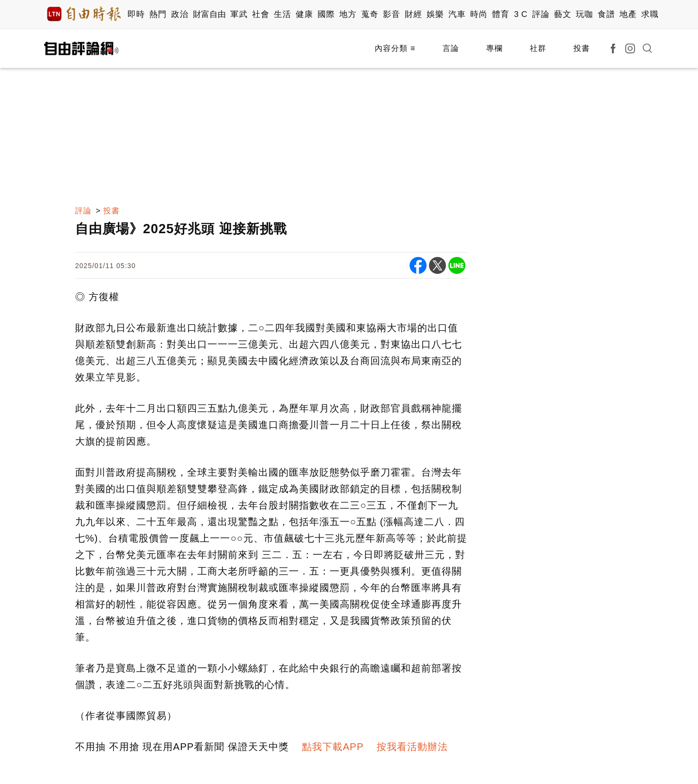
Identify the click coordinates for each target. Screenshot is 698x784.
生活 (282, 14)
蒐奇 (370, 14)
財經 (413, 14)
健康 (304, 14)
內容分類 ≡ (395, 48)
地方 (348, 14)
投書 (582, 48)
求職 (650, 14)
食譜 (606, 14)
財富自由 (209, 14)
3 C (521, 14)
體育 (500, 14)
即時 (136, 14)
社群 (538, 48)
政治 (180, 14)
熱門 (158, 14)
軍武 (239, 14)
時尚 (479, 14)
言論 (451, 48)
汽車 (457, 14)
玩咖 (584, 14)
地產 (628, 14)
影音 (391, 14)
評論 (541, 14)
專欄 (494, 48)
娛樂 (435, 14)
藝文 (563, 14)
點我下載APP (333, 747)
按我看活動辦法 (412, 747)
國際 (326, 14)
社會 (261, 14)
